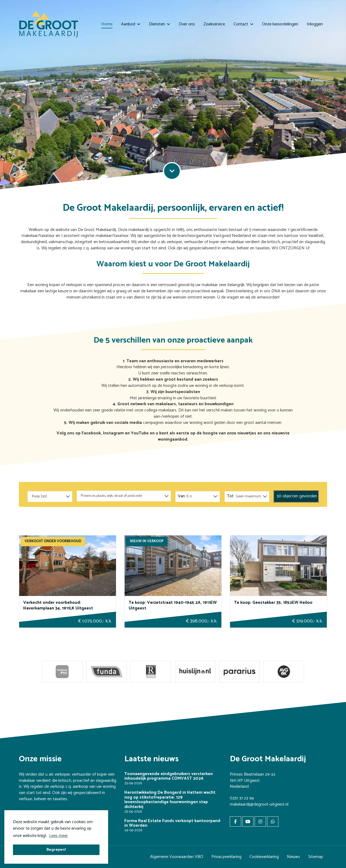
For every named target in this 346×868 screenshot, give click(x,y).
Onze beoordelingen (280, 24)
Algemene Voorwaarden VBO (177, 857)
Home (107, 24)
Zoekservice (214, 24)
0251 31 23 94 (242, 798)
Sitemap (316, 857)
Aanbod (131, 24)
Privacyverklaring (226, 857)
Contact (243, 24)
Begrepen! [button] (56, 850)
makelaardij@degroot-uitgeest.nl (259, 804)
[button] (296, 496)
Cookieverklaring (264, 857)
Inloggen (315, 24)
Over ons (187, 24)
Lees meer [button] (59, 836)
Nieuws (293, 857)
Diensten (159, 24)
